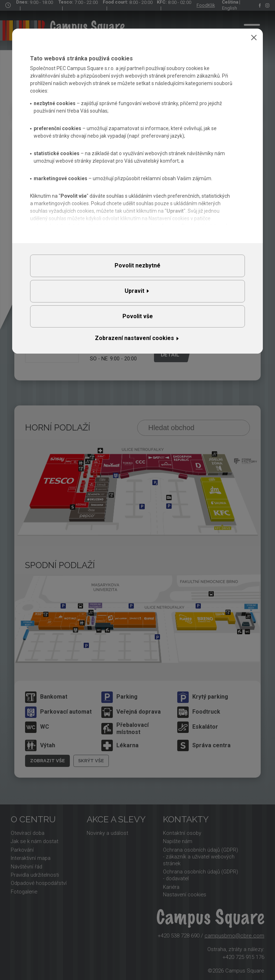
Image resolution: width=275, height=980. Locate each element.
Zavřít (254, 38)
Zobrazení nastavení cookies (134, 338)
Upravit (134, 291)
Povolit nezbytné (137, 265)
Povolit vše (138, 316)
